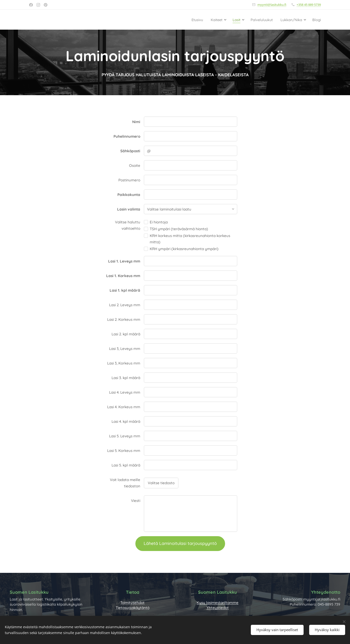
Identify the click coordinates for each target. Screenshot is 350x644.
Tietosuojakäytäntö (133, 608)
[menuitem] (184, 20)
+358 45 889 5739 (309, 5)
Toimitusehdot (132, 603)
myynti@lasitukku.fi (272, 5)
